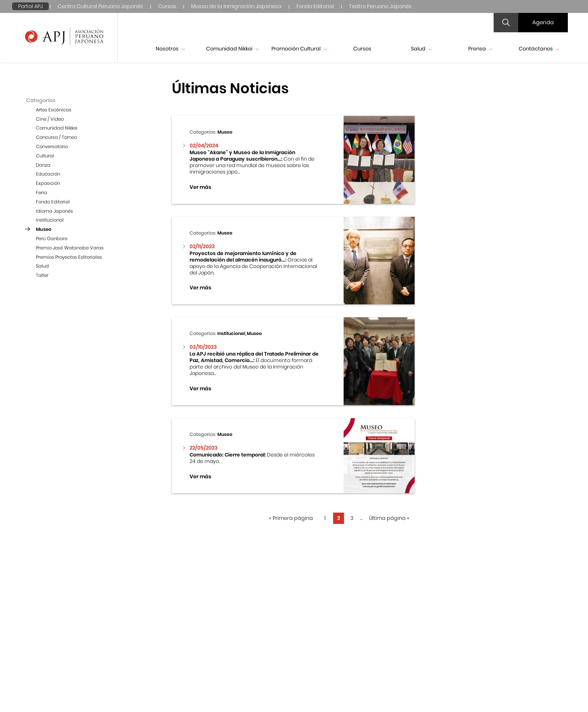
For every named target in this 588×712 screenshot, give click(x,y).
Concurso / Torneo (56, 137)
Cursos (167, 6)
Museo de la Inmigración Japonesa (236, 6)
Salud (421, 49)
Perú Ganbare (52, 239)
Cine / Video (50, 119)
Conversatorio (52, 147)
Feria (42, 193)
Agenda (543, 22)
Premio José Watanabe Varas (70, 248)
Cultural (45, 156)
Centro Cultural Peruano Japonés (100, 6)
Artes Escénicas (54, 110)
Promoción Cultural (299, 49)
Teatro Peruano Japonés (380, 6)
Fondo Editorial (315, 6)
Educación (48, 174)
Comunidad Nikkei (232, 49)
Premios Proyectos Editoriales (69, 257)
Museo (44, 229)
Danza (43, 165)
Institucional (50, 220)
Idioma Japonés (54, 211)
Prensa (480, 49)
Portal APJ (30, 6)
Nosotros (170, 49)
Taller (42, 275)
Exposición (48, 183)
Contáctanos (539, 49)
